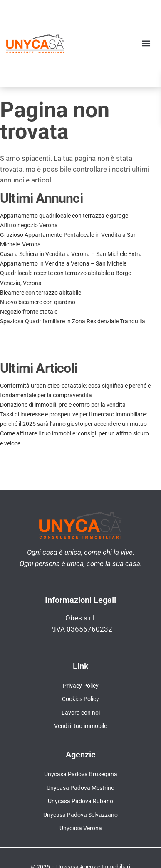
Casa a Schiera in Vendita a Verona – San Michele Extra (71, 254)
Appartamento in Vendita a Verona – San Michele (63, 263)
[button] (146, 43)
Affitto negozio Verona (29, 225)
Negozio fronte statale (29, 312)
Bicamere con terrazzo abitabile (41, 293)
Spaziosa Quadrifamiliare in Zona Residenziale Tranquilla (73, 321)
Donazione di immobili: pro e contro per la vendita (63, 405)
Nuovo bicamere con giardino (38, 302)
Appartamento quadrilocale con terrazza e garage (64, 216)
